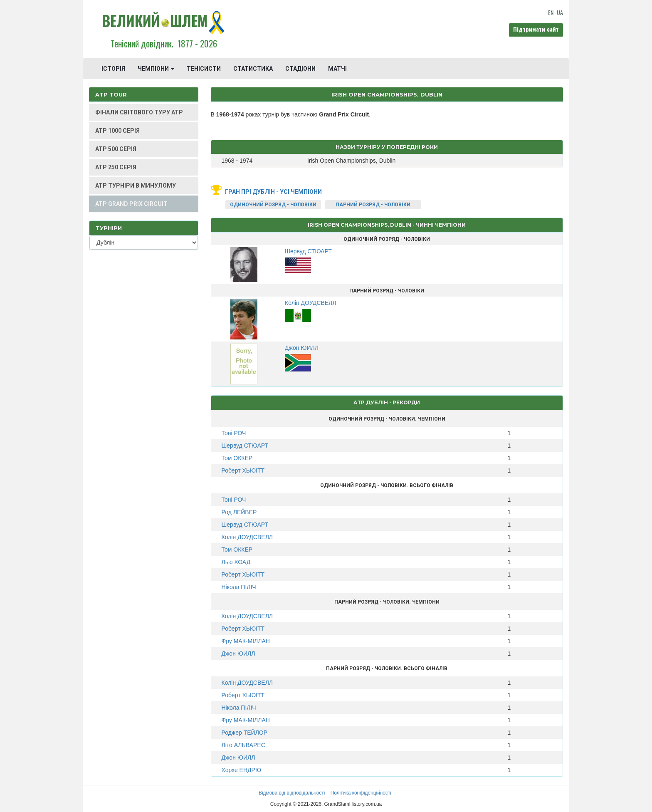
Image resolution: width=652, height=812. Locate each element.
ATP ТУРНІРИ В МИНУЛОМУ (136, 186)
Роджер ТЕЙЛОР (245, 733)
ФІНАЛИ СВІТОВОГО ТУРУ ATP (139, 112)
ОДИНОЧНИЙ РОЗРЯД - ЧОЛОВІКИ (273, 205)
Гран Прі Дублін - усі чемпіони (273, 192)
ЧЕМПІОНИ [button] (156, 69)
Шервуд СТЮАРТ (245, 446)
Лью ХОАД (236, 562)
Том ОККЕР (237, 458)
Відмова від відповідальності (292, 793)
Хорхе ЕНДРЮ (242, 770)
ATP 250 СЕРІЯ (116, 167)
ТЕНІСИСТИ (204, 69)
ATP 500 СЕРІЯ (116, 149)
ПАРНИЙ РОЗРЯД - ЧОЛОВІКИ (373, 205)
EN (551, 12)
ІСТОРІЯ (113, 69)
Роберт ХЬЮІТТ (243, 470)
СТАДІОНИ (300, 69)
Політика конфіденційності (361, 793)
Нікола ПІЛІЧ (239, 587)
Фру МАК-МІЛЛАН (246, 641)
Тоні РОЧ (234, 433)
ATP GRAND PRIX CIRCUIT (131, 204)
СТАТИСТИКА (253, 69)
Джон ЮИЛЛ (238, 654)
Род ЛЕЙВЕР (239, 512)
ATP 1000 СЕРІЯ (117, 131)
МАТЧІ (337, 69)
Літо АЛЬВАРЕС (243, 745)
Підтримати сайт (536, 29)
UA (560, 12)
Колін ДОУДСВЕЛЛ (247, 537)
